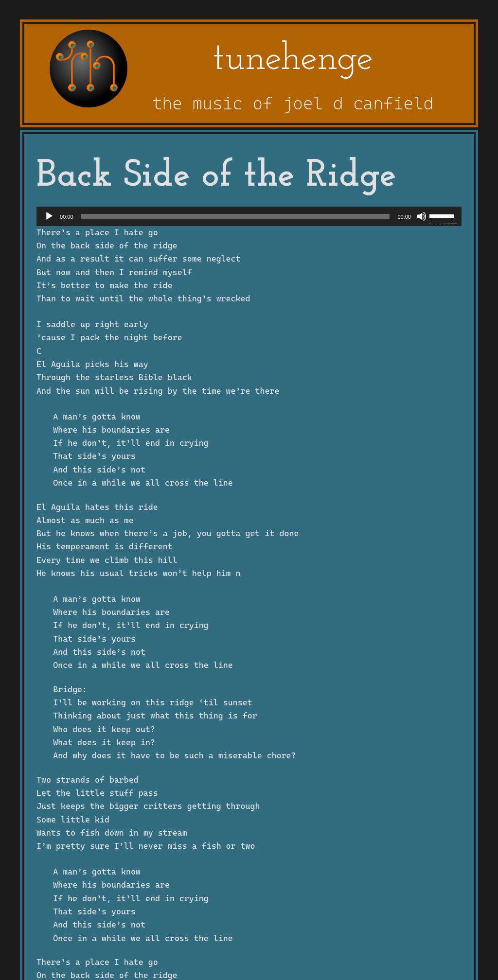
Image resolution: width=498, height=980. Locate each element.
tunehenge (293, 60)
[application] (249, 216)
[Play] (49, 216)
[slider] (236, 216)
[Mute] (422, 216)
